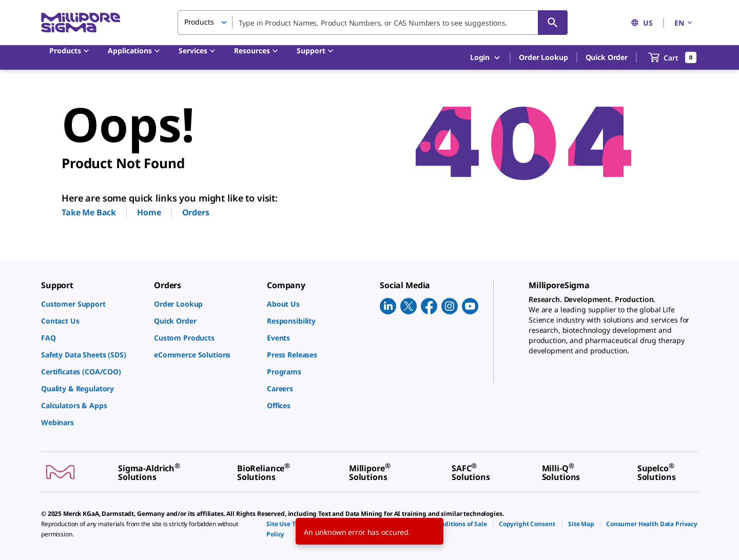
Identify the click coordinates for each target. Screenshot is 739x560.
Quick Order (607, 57)
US (642, 23)
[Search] (553, 23)
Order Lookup (543, 57)
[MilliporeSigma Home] (81, 23)
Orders (196, 212)
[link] (92, 304)
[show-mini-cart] (673, 57)
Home (149, 212)
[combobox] (373, 23)
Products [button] (199, 22)
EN (684, 23)
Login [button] (486, 58)
